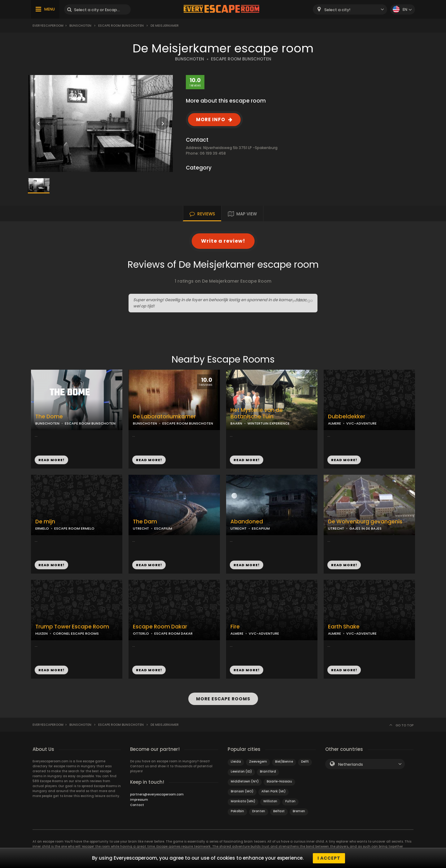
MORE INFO (211, 119)
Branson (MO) (242, 791)
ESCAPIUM (163, 528)
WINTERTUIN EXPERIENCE (269, 423)
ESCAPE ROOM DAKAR (173, 633)
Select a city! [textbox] (337, 10)
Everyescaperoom (48, 26)
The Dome (49, 417)
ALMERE (334, 423)
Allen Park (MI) (273, 791)
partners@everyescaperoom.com (157, 794)
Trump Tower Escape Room (72, 627)
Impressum (139, 799)
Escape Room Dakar (160, 627)
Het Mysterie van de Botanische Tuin (257, 413)
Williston (270, 801)
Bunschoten (80, 26)
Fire (235, 627)
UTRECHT (141, 528)
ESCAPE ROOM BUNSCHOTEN (241, 59)
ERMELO (42, 528)
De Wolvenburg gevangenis (365, 522)
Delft (305, 761)
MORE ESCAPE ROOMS (223, 699)
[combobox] (350, 9)
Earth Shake (344, 627)
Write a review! (223, 241)
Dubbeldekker (347, 417)
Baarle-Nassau (279, 781)
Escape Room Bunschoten (121, 26)
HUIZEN (42, 633)
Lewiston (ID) (241, 771)
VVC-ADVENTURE (361, 423)
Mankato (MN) (243, 801)
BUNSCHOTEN (190, 59)
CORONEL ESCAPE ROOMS (76, 633)
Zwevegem (258, 761)
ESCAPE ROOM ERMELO (74, 528)
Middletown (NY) (245, 781)
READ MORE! (51, 460)
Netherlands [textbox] (351, 764)
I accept (329, 858)
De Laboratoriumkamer (164, 417)
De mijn (45, 522)
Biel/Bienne (284, 761)
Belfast (279, 811)
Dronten (259, 811)
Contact (137, 805)
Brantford (268, 771)
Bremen (299, 811)
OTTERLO (141, 633)
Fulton (290, 801)
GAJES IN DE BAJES (365, 528)
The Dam (145, 522)
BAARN (236, 423)
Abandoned (247, 522)
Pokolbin (237, 811)
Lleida (236, 761)
